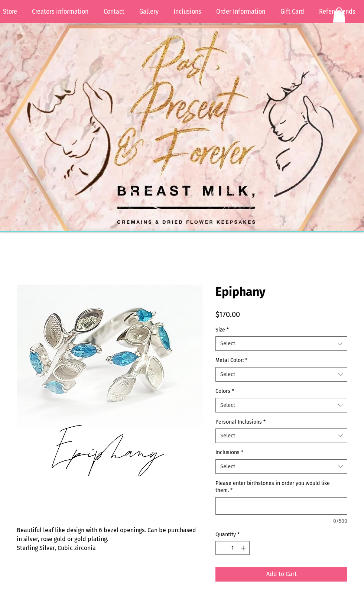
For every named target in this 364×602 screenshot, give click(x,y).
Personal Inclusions (240, 422)
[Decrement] (221, 548)
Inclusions (229, 452)
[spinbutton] (233, 548)
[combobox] (281, 344)
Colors (225, 391)
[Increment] (244, 548)
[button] (339, 15)
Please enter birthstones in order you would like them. (273, 487)
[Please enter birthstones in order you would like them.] (281, 506)
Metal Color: (231, 360)
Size (222, 330)
